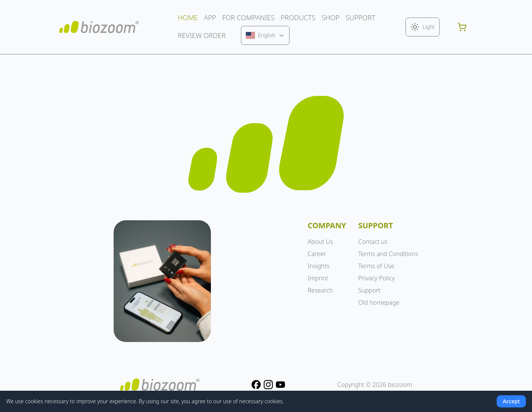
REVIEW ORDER (202, 35)
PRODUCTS (298, 17)
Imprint (318, 278)
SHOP (330, 17)
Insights (319, 266)
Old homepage (379, 302)
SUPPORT (360, 17)
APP (210, 17)
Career (317, 254)
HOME (188, 17)
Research (320, 290)
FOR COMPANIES (249, 17)
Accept (511, 401)
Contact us (373, 242)
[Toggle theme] (423, 27)
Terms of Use (376, 266)
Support (370, 290)
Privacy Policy (377, 278)
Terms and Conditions (388, 254)
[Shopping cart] (462, 27)
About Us (321, 242)
